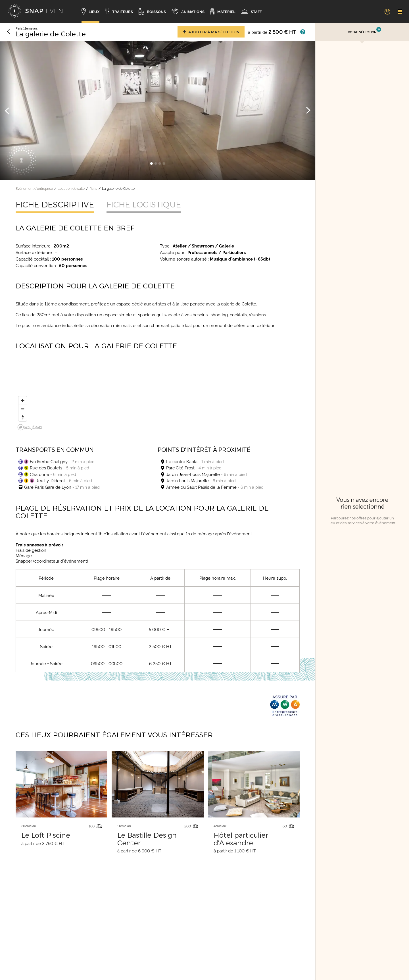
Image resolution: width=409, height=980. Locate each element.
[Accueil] (37, 11)
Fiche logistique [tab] (144, 204)
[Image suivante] (308, 111)
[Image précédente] (7, 111)
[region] (158, 397)
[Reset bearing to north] (23, 417)
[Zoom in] (23, 400)
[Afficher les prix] (303, 32)
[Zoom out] (23, 409)
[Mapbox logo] (30, 427)
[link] (387, 11)
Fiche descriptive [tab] (55, 204)
